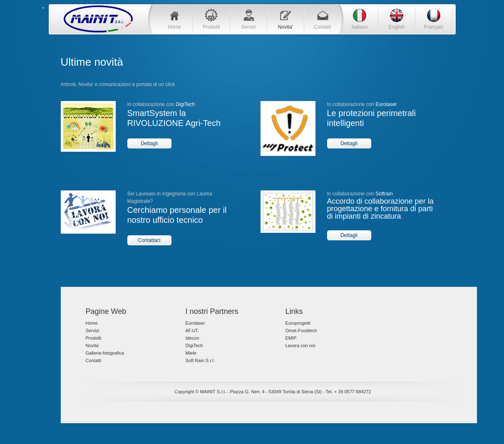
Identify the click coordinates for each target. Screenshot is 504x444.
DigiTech (185, 104)
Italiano (360, 27)
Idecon (192, 338)
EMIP (291, 338)
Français (434, 27)
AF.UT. (192, 331)
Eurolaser (386, 104)
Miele (191, 353)
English (396, 27)
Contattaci (149, 240)
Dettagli (149, 143)
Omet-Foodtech (301, 331)
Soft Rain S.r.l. (200, 360)
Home (174, 27)
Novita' (286, 27)
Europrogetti (298, 323)
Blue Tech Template (98, 19)
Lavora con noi (300, 345)
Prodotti (211, 27)
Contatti (322, 27)
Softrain (384, 194)
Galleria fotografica (105, 353)
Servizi (248, 27)
